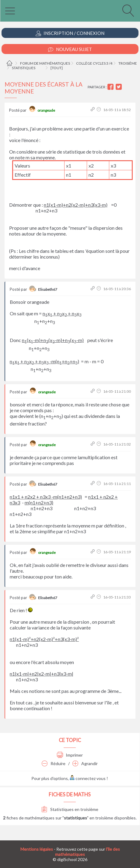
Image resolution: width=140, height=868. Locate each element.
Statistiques (24, 68)
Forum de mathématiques (45, 63)
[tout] (57, 68)
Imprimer (70, 755)
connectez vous (88, 778)
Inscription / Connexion (70, 33)
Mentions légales (37, 849)
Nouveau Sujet (70, 49)
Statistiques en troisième (70, 809)
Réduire (54, 763)
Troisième (128, 63)
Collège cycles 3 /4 (94, 63)
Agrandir (85, 763)
